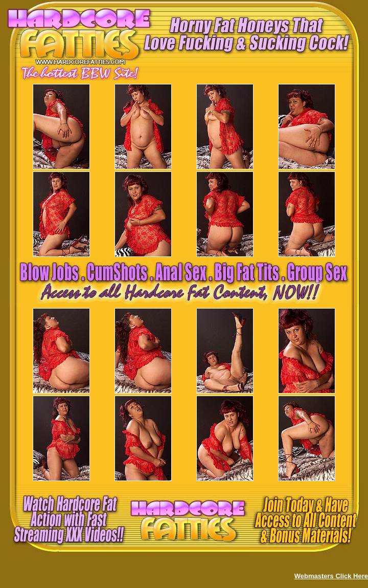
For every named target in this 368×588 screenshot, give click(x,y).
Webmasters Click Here (331, 576)
